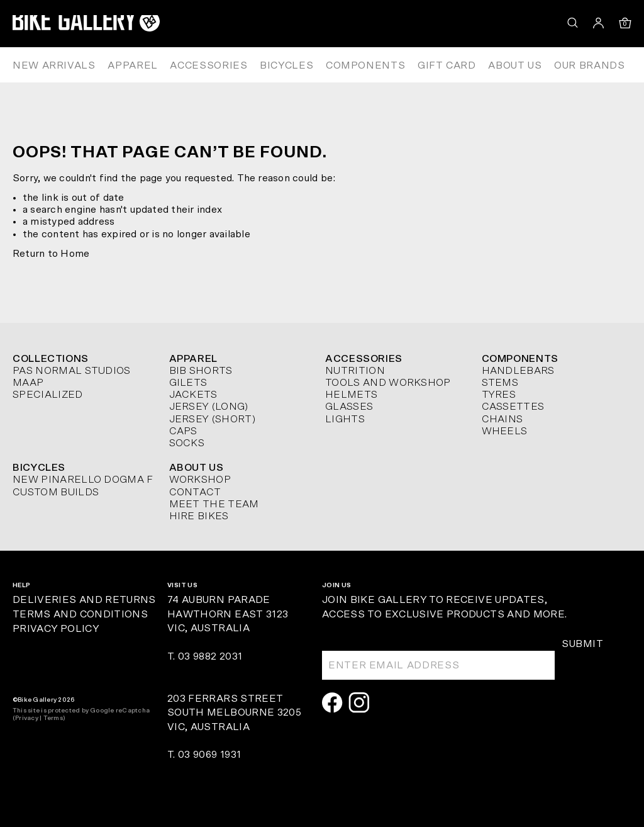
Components (365, 65)
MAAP (28, 383)
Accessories (208, 65)
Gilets (188, 383)
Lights (345, 419)
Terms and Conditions (80, 614)
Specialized (48, 395)
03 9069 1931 (209, 755)
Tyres (499, 395)
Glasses (349, 407)
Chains (502, 419)
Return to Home (51, 254)
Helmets (351, 395)
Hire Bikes (199, 516)
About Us (515, 65)
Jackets (193, 395)
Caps (183, 431)
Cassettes (513, 407)
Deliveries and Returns (84, 600)
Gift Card (447, 65)
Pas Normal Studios (72, 371)
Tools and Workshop (388, 383)
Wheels (505, 431)
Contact (195, 492)
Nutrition (355, 371)
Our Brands (589, 65)
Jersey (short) (212, 419)
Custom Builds (56, 492)
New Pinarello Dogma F (83, 480)
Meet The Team (214, 504)
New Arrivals (54, 65)
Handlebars (518, 371)
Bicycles (286, 65)
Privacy (27, 718)
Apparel (132, 65)
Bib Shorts (201, 371)
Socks (187, 443)
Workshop (200, 480)
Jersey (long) (209, 407)
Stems (500, 383)
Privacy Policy (56, 629)
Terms (53, 718)
